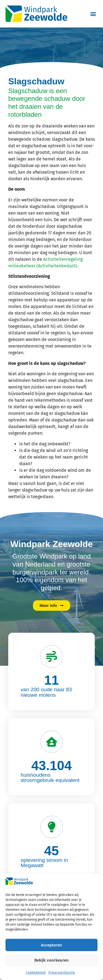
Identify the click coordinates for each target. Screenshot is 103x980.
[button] (93, 14)
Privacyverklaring (62, 973)
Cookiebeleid (36, 973)
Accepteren (51, 945)
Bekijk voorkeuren (51, 960)
